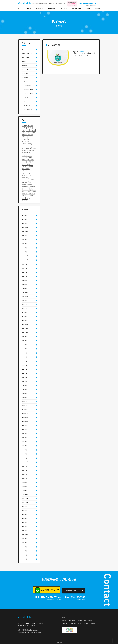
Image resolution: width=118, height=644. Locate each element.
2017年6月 (25, 511)
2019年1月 (25, 458)
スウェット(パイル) (29, 86)
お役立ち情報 (25, 57)
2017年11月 (25, 498)
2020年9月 (25, 381)
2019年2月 (25, 454)
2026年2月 (25, 220)
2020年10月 (25, 377)
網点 (23, 198)
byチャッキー (25, 130)
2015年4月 (25, 551)
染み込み (31, 189)
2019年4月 (25, 446)
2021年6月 (25, 345)
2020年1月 (25, 410)
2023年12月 (25, 272)
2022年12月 (25, 292)
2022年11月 (25, 296)
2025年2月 (25, 252)
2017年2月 (25, 519)
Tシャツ (26, 74)
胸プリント (25, 200)
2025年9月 (25, 236)
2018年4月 (25, 486)
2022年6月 (25, 308)
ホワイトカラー (26, 169)
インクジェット (26, 141)
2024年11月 (25, 256)
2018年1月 (25, 490)
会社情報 (88, 9)
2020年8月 (25, 385)
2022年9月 (25, 300)
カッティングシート (27, 148)
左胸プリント (25, 187)
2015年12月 (25, 535)
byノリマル (33, 130)
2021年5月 (25, 349)
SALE (24, 132)
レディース (27, 106)
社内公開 (31, 196)
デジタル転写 (31, 160)
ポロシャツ (27, 102)
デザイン (24, 160)
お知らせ (24, 61)
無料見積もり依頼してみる (74, 591)
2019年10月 (25, 422)
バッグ (26, 98)
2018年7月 (25, 478)
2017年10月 (25, 502)
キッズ (26, 82)
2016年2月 (25, 527)
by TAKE (24, 126)
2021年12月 (25, 325)
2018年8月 (25, 474)
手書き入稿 (32, 187)
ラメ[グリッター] (26, 173)
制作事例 (24, 184)
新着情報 (98, 9)
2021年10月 (25, 333)
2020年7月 (25, 389)
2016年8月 (25, 523)
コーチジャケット (26, 153)
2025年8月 (25, 240)
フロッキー (25, 166)
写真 (30, 182)
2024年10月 (25, 260)
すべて (24, 49)
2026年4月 (25, 216)
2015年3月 (25, 555)
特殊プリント (32, 194)
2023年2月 (25, 288)
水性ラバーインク (26, 191)
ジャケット (25, 157)
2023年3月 (25, 284)
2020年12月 (25, 369)
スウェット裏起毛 (29, 90)
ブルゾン (31, 166)
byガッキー (30, 128)
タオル (30, 157)
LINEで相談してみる (45, 590)
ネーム (24, 162)
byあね (24, 128)
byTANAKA (30, 126)
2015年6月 (25, 543)
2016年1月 (25, 531)
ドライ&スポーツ (29, 94)
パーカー (34, 162)
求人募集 (34, 191)
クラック (24, 150)
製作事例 (24, 65)
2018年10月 (25, 466)
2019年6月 (25, 438)
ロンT (30, 175)
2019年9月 (25, 426)
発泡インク (25, 196)
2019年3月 (25, 450)
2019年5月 (25, 442)
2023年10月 (25, 276)
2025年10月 (25, 232)
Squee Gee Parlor (76, 9)
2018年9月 (25, 470)
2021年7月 (25, 341)
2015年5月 (25, 547)
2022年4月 (25, 317)
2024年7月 (25, 264)
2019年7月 (25, 434)
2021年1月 (25, 365)
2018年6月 (25, 482)
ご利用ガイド (64, 9)
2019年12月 (25, 414)
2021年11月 (25, 329)
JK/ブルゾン (27, 69)
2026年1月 (25, 224)
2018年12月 (25, 462)
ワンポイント (25, 178)
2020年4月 (25, 401)
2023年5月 (25, 280)
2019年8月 (25, 430)
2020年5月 (25, 397)
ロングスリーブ (28, 110)
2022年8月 (25, 304)
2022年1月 (25, 321)
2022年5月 (25, 313)
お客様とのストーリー (28, 53)
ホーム (20, 9)
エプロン (24, 146)
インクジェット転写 (27, 144)
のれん (29, 137)
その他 (26, 78)
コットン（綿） (31, 150)
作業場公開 (25, 182)
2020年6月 (25, 393)
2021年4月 (25, 353)
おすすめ (34, 132)
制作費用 (30, 184)
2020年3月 (25, 405)
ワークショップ (26, 180)
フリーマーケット (26, 164)
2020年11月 (25, 373)
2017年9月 (25, 507)
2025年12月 (25, 228)
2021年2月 (25, 361)
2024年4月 (25, 268)
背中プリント (29, 198)
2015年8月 (25, 539)
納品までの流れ (51, 9)
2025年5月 (25, 248)
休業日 (32, 180)
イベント (24, 139)
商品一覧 (29, 9)
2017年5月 (25, 515)
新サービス (25, 189)
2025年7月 (25, 244)
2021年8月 (25, 337)
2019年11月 (25, 418)
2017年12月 (25, 494)
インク (29, 139)
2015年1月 (25, 559)
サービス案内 (39, 9)
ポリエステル (25, 171)
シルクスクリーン (26, 155)
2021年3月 (25, 357)
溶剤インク (25, 194)
